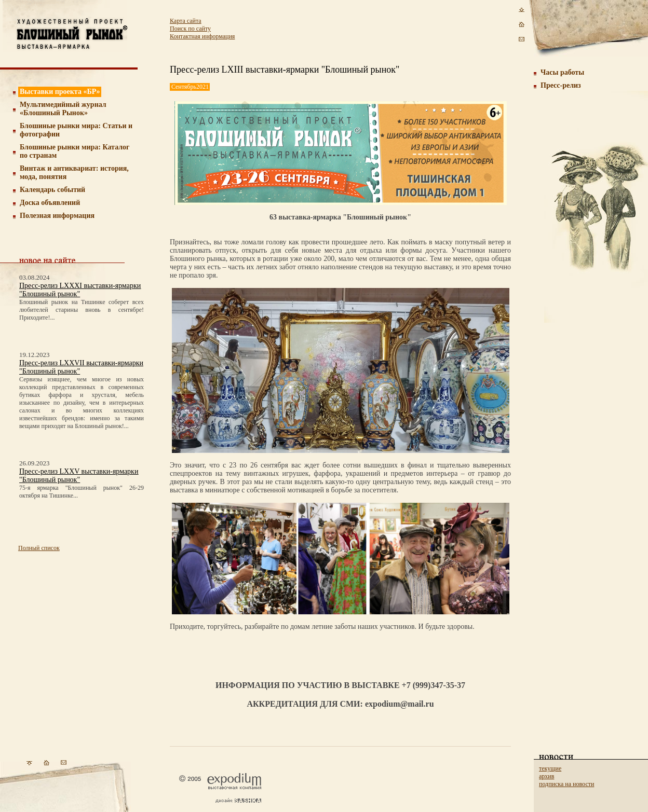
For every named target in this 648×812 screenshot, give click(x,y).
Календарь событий (52, 190)
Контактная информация (202, 36)
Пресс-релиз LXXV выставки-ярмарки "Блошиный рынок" (79, 476)
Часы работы (562, 72)
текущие (550, 768)
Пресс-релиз (561, 85)
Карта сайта (186, 21)
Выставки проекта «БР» (60, 92)
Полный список (39, 548)
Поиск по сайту (190, 29)
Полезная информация (57, 216)
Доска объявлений (50, 203)
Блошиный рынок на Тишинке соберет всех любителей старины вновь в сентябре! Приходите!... (82, 310)
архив (546, 776)
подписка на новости (566, 784)
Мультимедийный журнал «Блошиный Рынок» (63, 109)
